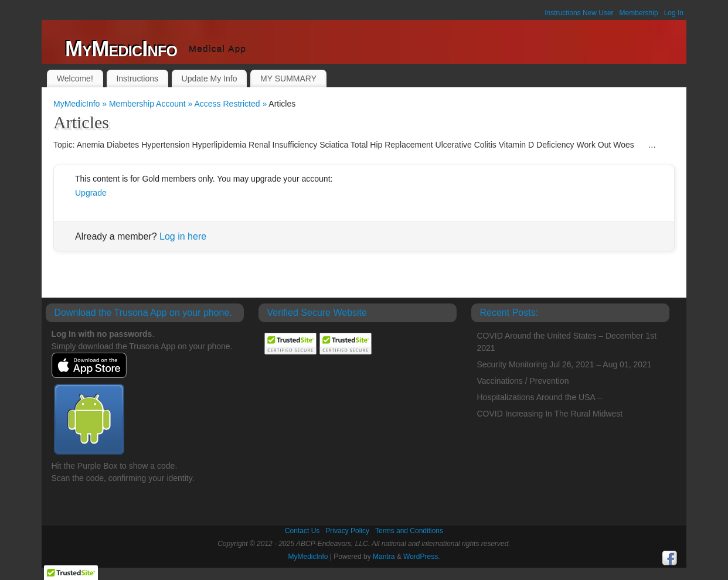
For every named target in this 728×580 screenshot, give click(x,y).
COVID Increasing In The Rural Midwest (550, 414)
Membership (639, 13)
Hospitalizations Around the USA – (540, 397)
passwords (130, 334)
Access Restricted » (231, 104)
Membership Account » (152, 104)
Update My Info (210, 79)
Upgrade (91, 193)
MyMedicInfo (121, 49)
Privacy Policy (347, 531)
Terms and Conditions (409, 531)
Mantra (384, 557)
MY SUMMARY (288, 79)
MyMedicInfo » (81, 104)
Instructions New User (579, 13)
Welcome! (75, 79)
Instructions (137, 79)
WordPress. (421, 557)
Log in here (183, 236)
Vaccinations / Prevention (523, 381)
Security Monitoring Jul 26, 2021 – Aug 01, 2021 (564, 364)
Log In (674, 13)
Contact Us (302, 531)
